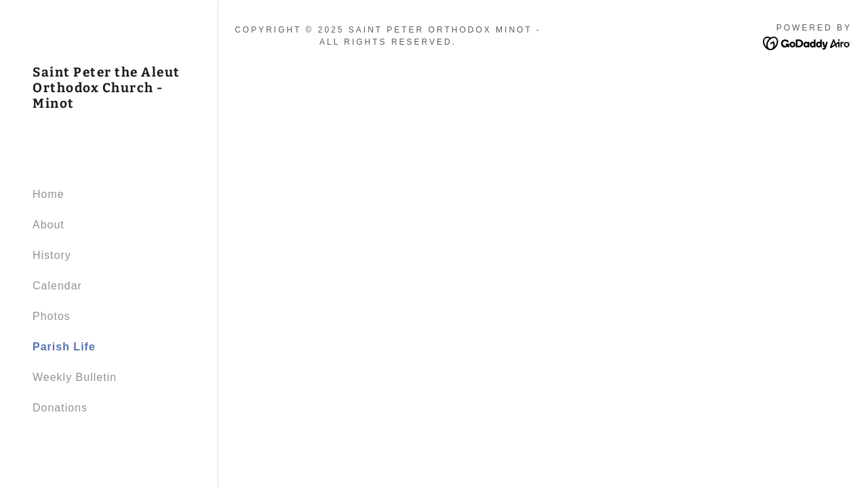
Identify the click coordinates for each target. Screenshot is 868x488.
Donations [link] (60, 408)
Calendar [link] (57, 286)
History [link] (52, 255)
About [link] (48, 225)
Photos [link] (52, 316)
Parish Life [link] (64, 347)
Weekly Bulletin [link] (75, 377)
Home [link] (48, 194)
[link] (108, 104)
